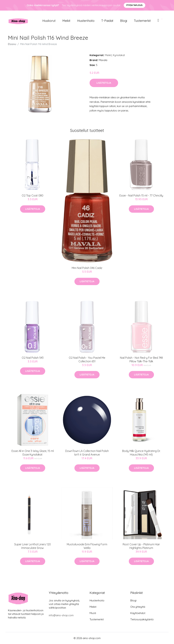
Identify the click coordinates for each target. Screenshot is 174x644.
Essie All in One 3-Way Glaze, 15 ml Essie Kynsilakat (33, 453)
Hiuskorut (49, 21)
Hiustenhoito (86, 21)
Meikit (66, 21)
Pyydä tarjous (134, 5)
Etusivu (12, 44)
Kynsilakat (119, 55)
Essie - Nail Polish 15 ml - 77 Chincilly (141, 195)
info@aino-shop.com (61, 615)
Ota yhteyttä (138, 607)
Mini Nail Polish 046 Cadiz (87, 268)
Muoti (93, 613)
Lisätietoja (104, 83)
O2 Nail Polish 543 (33, 358)
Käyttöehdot (138, 613)
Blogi (124, 21)
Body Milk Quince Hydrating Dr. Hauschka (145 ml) (141, 453)
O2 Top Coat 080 (33, 195)
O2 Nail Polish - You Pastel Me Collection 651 (87, 359)
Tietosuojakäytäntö (142, 619)
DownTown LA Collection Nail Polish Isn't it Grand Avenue (87, 453)
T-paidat (107, 21)
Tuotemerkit (142, 21)
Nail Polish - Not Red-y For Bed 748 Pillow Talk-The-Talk (141, 359)
